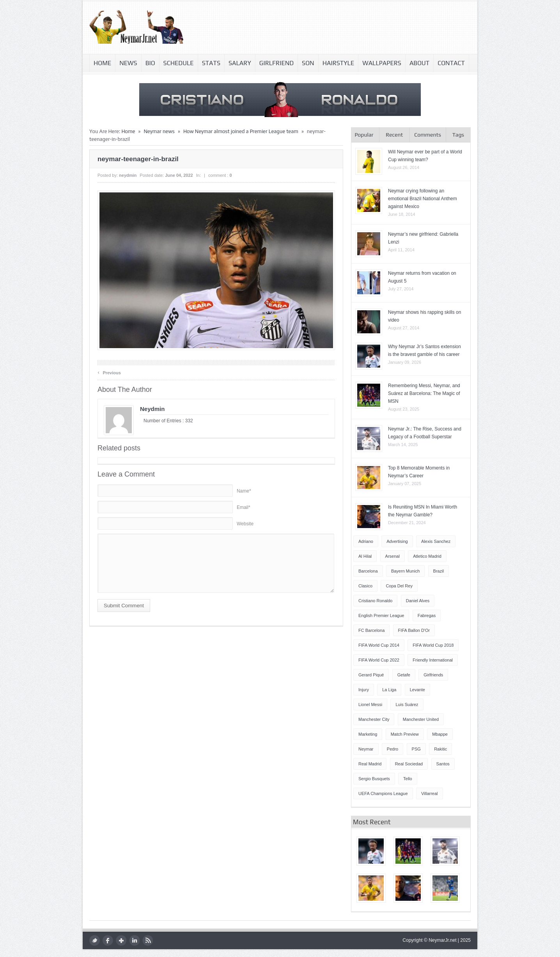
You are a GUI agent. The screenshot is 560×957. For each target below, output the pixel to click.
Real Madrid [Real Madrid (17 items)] (370, 764)
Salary (240, 63)
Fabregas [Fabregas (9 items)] (427, 615)
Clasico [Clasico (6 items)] (365, 586)
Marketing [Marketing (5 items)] (368, 734)
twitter (95, 940)
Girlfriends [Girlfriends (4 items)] (433, 675)
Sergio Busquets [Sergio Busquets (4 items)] (374, 779)
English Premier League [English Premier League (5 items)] (381, 615)
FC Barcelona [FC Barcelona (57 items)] (371, 630)
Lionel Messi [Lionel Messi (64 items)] (370, 704)
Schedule (179, 63)
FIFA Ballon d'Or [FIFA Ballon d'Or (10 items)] (414, 630)
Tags (458, 135)
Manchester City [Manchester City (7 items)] (374, 719)
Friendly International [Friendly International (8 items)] (433, 660)
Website (245, 524)
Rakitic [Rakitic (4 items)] (440, 749)
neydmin (128, 175)
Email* (244, 507)
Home (102, 63)
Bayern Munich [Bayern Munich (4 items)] (405, 571)
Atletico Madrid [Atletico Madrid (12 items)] (427, 556)
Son (308, 63)
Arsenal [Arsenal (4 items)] (393, 556)
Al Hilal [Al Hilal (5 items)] (365, 556)
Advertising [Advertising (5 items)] (397, 541)
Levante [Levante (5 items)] (417, 690)
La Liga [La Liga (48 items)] (389, 690)
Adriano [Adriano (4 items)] (366, 541)
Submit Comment (124, 606)
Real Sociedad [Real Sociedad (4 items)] (409, 764)
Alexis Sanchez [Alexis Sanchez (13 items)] (436, 541)
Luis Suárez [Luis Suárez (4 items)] (407, 704)
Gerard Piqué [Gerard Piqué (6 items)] (371, 675)
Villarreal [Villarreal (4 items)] (430, 793)
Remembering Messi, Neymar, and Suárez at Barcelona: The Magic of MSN (424, 393)
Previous (109, 372)
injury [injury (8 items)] (364, 690)
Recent (394, 135)
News (128, 63)
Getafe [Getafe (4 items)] (404, 675)
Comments (428, 135)
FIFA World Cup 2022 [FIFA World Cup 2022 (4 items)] (379, 660)
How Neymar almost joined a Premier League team (241, 131)
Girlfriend (276, 63)
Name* (244, 491)
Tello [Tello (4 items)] (408, 779)
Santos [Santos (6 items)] (443, 764)
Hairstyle (338, 63)
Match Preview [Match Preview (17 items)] (405, 734)
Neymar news (159, 131)
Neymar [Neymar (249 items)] (366, 749)
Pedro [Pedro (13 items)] (393, 749)
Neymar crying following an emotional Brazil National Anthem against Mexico (423, 199)
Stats (211, 63)
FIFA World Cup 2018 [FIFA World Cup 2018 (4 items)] (433, 645)
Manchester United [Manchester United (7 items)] (421, 719)
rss (148, 940)
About (419, 63)
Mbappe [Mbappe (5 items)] (440, 734)
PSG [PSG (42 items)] (416, 749)
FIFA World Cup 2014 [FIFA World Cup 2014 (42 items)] (379, 645)
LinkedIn (134, 940)
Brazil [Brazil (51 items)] (439, 571)
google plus (121, 940)
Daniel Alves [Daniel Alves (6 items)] (418, 601)
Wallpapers (382, 63)
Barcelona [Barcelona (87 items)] (368, 571)
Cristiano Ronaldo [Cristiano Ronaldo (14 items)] (375, 601)
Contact (451, 63)
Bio (150, 63)
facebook (108, 940)
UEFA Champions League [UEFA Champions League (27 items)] (383, 793)
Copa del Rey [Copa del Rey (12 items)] (399, 586)
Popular (364, 135)
